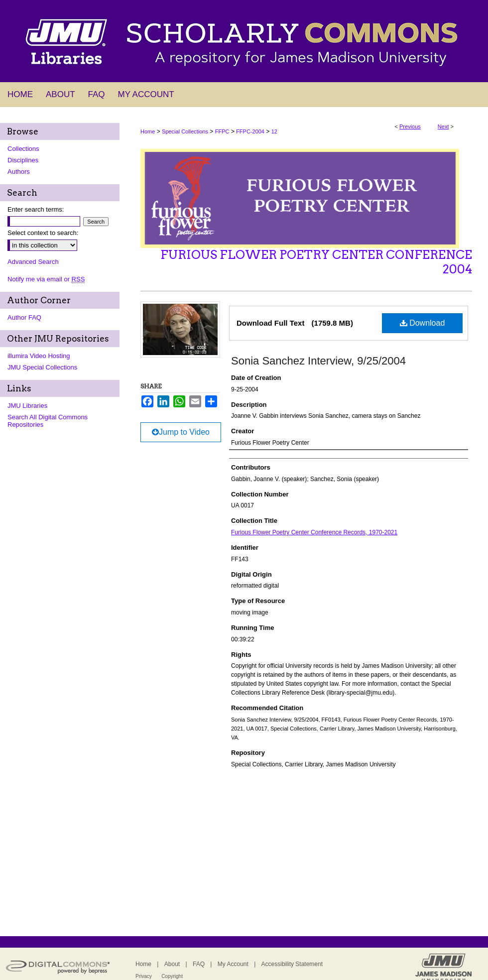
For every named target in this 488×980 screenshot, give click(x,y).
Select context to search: (43, 233)
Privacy (144, 976)
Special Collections (185, 131)
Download (423, 323)
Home (148, 131)
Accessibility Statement (292, 964)
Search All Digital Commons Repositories (48, 421)
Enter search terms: (36, 209)
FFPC (222, 131)
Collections (23, 149)
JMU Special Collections (42, 367)
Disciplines (23, 160)
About (172, 964)
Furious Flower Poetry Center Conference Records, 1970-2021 (314, 532)
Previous (410, 126)
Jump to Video (181, 432)
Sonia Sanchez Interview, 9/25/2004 (318, 361)
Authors (19, 172)
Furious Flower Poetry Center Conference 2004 (316, 262)
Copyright (172, 976)
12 (274, 131)
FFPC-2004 (250, 131)
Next (443, 126)
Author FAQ (24, 317)
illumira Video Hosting (39, 356)
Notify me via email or (46, 279)
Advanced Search (33, 262)
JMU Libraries (27, 406)
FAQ (199, 964)
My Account (233, 964)
